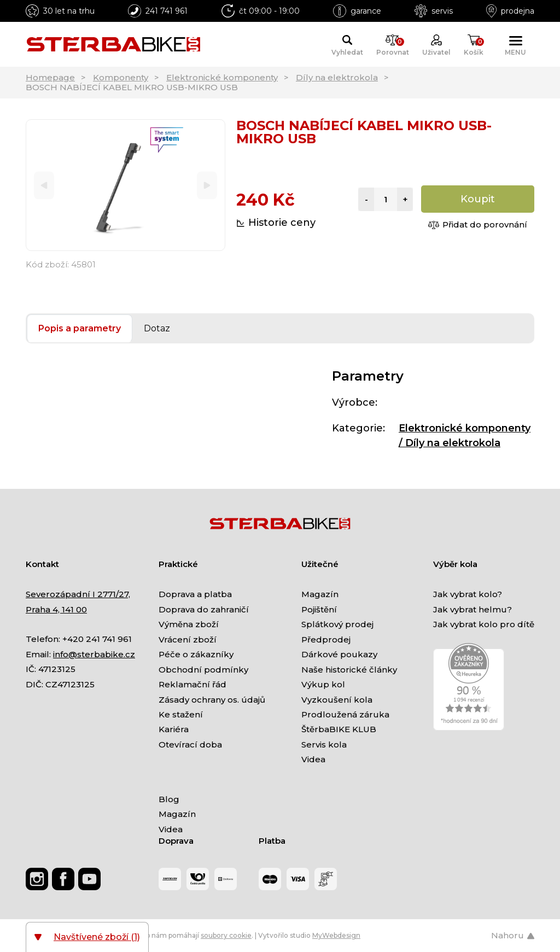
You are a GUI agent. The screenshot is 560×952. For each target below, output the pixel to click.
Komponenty (121, 77)
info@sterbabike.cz (94, 654)
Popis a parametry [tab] (80, 328)
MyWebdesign (336, 935)
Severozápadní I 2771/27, (78, 594)
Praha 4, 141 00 (56, 609)
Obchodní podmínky (203, 670)
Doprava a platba (195, 594)
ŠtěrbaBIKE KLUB (339, 729)
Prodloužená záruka (345, 714)
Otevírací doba (190, 744)
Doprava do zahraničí (204, 609)
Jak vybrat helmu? (472, 609)
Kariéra (174, 729)
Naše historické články (349, 670)
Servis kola (324, 744)
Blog (169, 799)
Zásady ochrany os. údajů (212, 700)
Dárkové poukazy (339, 654)
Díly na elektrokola (337, 77)
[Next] (207, 185)
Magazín (320, 594)
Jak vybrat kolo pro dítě (484, 624)
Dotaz (157, 328)
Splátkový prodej (337, 624)
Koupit (478, 199)
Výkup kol (323, 684)
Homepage (50, 77)
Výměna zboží (189, 624)
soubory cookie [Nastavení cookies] (226, 935)
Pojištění (319, 609)
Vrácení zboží (188, 639)
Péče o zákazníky (196, 654)
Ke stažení (181, 714)
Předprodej (326, 639)
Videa (313, 759)
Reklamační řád (192, 684)
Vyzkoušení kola (337, 700)
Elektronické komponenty (222, 77)
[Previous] (44, 185)
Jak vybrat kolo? (468, 594)
